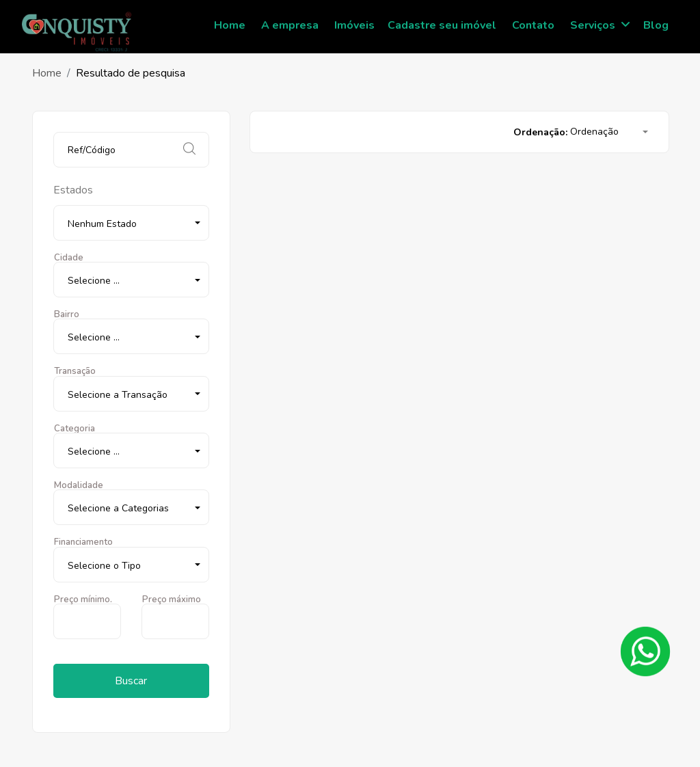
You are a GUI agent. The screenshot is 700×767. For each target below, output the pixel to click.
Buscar (131, 681)
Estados (73, 190)
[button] (131, 223)
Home (47, 73)
